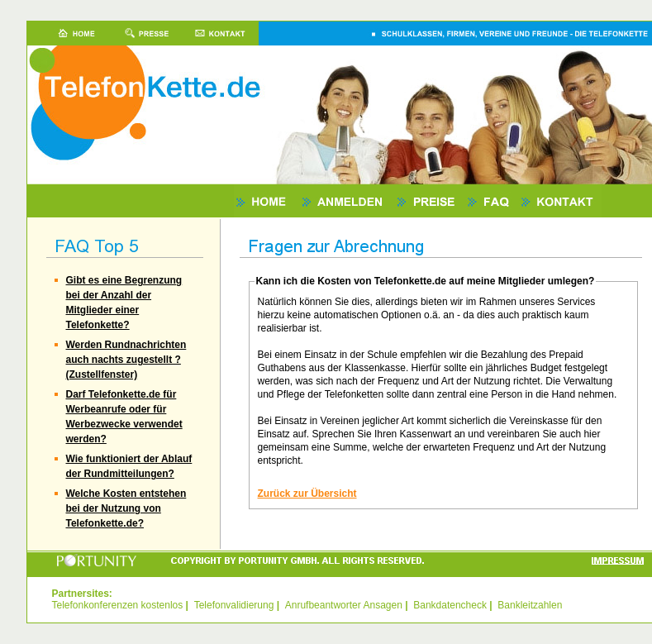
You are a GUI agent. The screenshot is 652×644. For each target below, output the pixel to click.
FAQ (492, 201)
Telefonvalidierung (234, 605)
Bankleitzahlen (530, 605)
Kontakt (221, 33)
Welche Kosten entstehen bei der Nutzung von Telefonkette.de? (126, 508)
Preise (430, 201)
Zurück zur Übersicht (307, 494)
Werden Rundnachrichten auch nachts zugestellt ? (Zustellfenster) (126, 360)
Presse (147, 33)
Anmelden (347, 201)
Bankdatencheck (450, 605)
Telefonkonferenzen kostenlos (118, 605)
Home (69, 33)
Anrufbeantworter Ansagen (344, 605)
